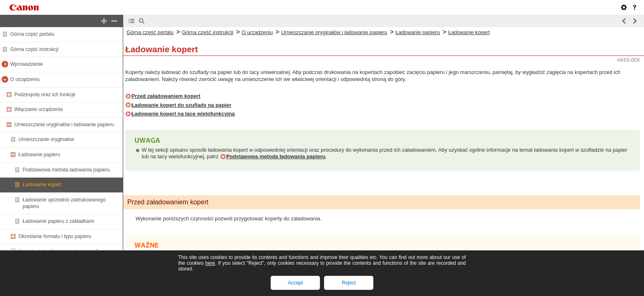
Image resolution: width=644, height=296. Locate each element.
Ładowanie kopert (42, 185)
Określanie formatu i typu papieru (55, 236)
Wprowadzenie (26, 64)
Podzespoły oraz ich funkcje (45, 95)
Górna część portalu (32, 34)
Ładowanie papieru (39, 155)
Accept (296, 283)
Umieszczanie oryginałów (46, 139)
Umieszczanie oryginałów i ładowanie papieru (64, 125)
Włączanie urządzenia (38, 109)
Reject (349, 283)
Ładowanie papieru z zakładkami (58, 221)
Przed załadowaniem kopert (166, 96)
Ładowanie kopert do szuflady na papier (181, 105)
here (210, 263)
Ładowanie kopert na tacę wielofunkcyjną (183, 114)
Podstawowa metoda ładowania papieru (66, 170)
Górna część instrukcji (34, 49)
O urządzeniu (25, 79)
